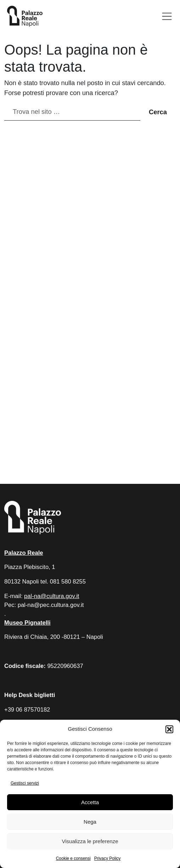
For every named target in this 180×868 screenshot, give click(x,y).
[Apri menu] (167, 16)
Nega (90, 822)
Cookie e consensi (73, 858)
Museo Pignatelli (27, 623)
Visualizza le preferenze (90, 841)
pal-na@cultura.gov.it (52, 596)
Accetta (90, 802)
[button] (169, 729)
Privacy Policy (108, 858)
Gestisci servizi (25, 783)
